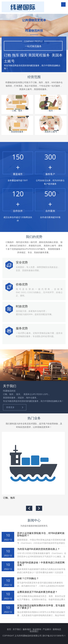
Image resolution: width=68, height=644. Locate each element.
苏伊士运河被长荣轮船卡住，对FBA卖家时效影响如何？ (41, 534)
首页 (9, 629)
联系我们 (34, 631)
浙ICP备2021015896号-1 (54, 636)
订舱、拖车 (9, 498)
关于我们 (17, 629)
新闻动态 (57, 629)
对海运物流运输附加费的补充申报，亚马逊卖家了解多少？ (41, 607)
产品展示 (47, 629)
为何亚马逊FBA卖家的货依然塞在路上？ (38, 549)
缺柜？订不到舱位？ (28, 578)
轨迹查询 (37, 629)
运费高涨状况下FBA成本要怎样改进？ (37, 592)
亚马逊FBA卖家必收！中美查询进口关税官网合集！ (41, 564)
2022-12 (8, 540)
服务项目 (27, 629)
